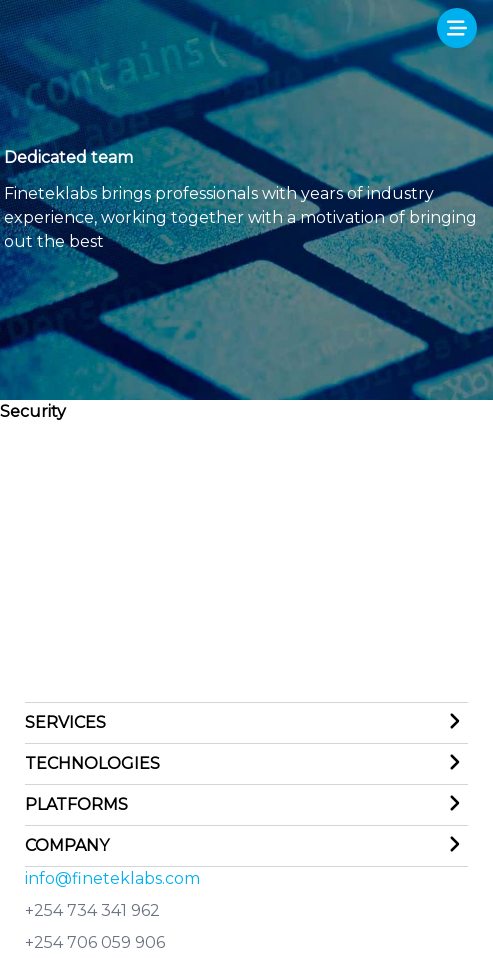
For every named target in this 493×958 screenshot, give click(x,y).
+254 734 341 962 (92, 910)
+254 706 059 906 (95, 942)
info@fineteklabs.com (112, 878)
